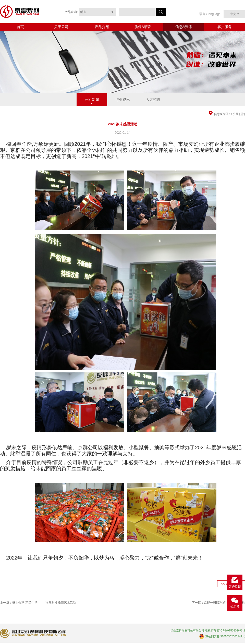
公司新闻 (92, 100)
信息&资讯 (184, 27)
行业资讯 (122, 100)
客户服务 (225, 27)
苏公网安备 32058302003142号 (225, 636)
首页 (20, 27)
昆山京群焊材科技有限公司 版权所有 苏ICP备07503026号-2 (208, 630)
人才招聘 (153, 100)
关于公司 (61, 27)
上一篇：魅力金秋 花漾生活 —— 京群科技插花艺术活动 (38, 603)
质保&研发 (143, 27)
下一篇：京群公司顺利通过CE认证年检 (218, 603)
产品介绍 (102, 27)
